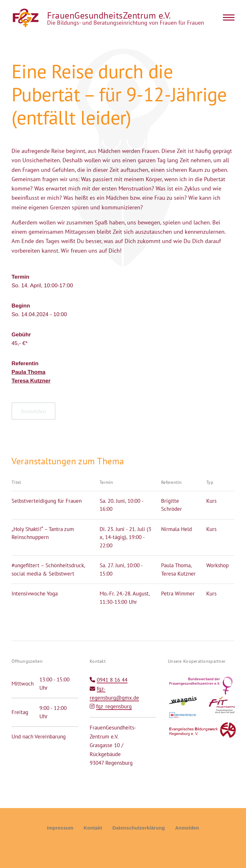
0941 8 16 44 (112, 680)
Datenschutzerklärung (139, 828)
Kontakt (93, 828)
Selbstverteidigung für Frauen (47, 501)
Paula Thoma (29, 372)
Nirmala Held (176, 529)
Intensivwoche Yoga (35, 594)
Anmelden (187, 828)
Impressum (60, 828)
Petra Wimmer (178, 594)
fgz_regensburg (114, 706)
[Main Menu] (227, 17)
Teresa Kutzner (31, 381)
